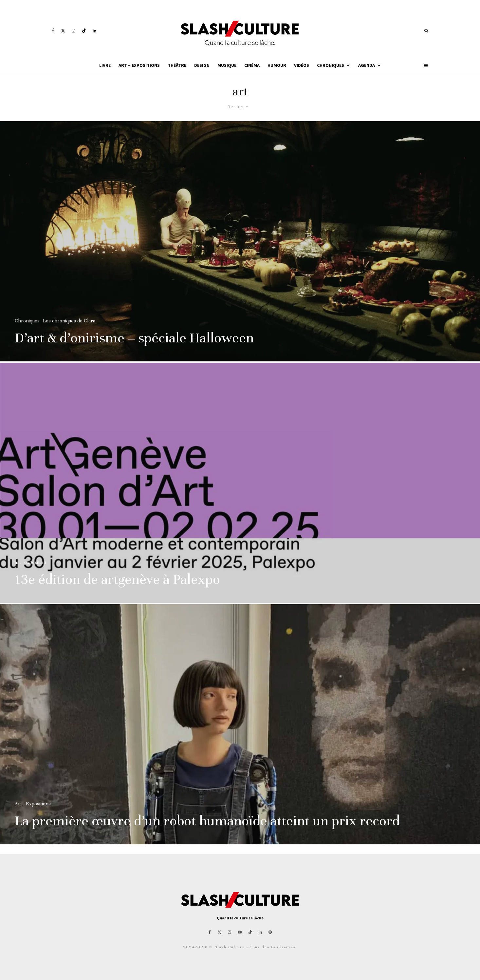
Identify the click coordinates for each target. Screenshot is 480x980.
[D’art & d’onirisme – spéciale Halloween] (240, 241)
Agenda (367, 65)
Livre (105, 65)
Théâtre (177, 65)
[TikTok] (84, 31)
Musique (227, 65)
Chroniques (331, 65)
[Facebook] (53, 31)
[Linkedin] (94, 31)
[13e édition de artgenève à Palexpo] (240, 486)
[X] (63, 31)
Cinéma (252, 65)
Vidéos (302, 65)
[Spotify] (270, 932)
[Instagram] (74, 31)
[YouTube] (240, 932)
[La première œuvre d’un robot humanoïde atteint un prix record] (240, 727)
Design (202, 65)
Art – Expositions (139, 65)
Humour (277, 65)
